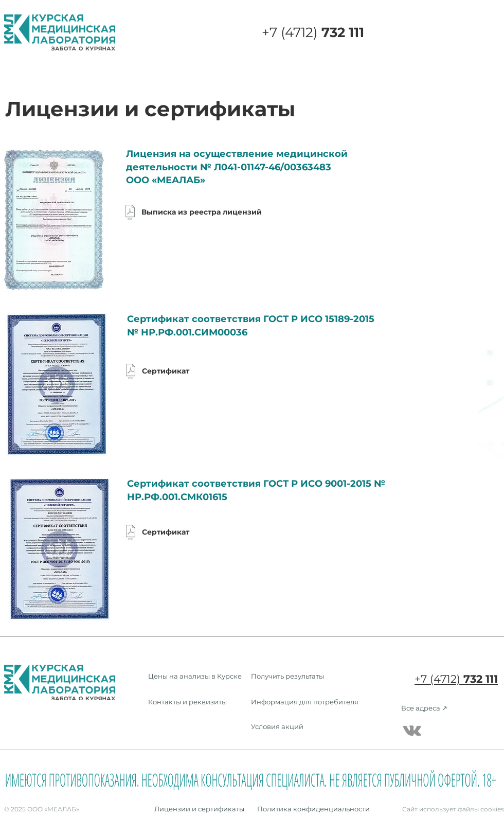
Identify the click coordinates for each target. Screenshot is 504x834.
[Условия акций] (307, 726)
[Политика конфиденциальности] (313, 809)
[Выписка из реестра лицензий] (195, 212)
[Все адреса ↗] (424, 708)
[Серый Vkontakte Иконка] (412, 731)
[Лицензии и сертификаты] (199, 809)
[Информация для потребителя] (307, 702)
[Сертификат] (157, 371)
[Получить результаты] (288, 676)
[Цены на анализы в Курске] (195, 676)
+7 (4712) (313, 32)
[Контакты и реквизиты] (187, 702)
